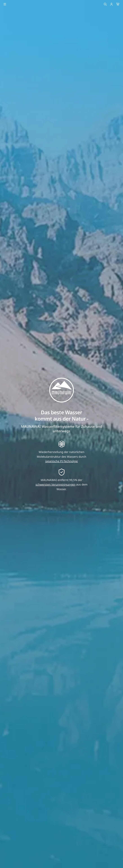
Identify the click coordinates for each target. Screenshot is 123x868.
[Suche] (105, 4)
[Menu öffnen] (5, 4)
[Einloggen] (111, 4)
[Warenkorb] (118, 4)
